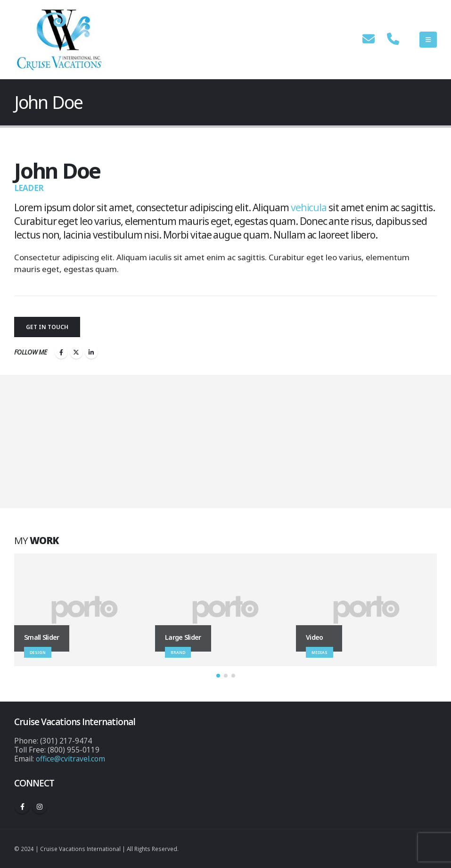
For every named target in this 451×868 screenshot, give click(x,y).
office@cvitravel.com (70, 759)
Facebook (61, 352)
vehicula (309, 207)
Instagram (40, 807)
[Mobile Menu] (428, 40)
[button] (218, 676)
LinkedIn (91, 352)
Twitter (76, 352)
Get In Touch (47, 327)
